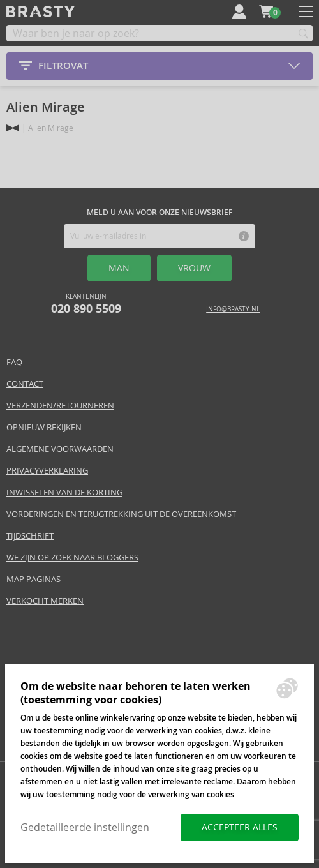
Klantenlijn (86, 304)
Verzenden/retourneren (60, 406)
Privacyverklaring (47, 471)
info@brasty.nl (233, 309)
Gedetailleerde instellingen (85, 827)
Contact (25, 384)
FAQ (14, 362)
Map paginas (33, 579)
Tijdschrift (30, 536)
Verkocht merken (45, 601)
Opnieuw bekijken (44, 427)
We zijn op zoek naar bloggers (72, 557)
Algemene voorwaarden (60, 449)
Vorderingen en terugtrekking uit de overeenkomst (121, 514)
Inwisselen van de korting (64, 492)
